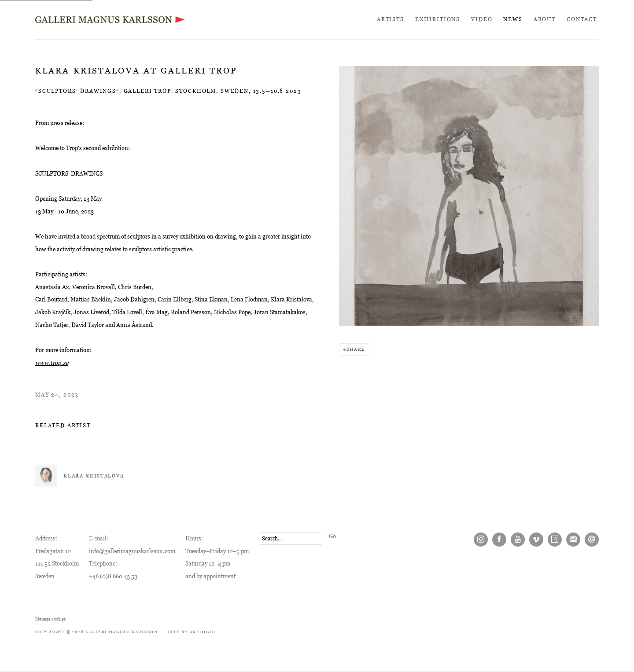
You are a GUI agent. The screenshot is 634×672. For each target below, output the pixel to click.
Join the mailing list (573, 540)
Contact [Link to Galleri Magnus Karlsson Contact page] (582, 19)
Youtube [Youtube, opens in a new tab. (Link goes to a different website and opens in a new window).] (518, 540)
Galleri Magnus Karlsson (110, 20)
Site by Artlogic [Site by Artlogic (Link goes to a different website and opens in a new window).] (192, 632)
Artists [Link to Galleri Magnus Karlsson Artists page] (391, 19)
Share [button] (356, 349)
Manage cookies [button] (50, 619)
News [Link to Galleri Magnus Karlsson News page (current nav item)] (513, 19)
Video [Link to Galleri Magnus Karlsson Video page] (482, 19)
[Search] (291, 539)
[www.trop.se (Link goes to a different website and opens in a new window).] (52, 363)
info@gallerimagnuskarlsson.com (132, 551)
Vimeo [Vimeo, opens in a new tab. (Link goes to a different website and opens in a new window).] (536, 540)
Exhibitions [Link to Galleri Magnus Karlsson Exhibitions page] (438, 19)
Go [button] (332, 536)
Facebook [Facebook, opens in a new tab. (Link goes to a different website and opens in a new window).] (499, 540)
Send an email (592, 540)
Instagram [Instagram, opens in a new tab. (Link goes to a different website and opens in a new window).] (481, 540)
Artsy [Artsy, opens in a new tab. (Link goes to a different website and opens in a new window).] (555, 540)
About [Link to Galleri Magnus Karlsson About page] (545, 19)
